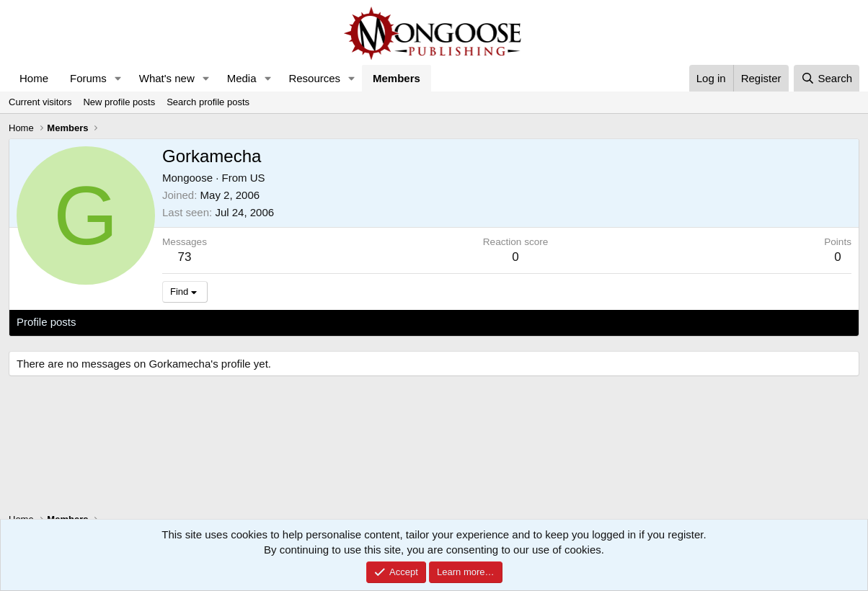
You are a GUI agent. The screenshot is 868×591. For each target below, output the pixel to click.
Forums (88, 78)
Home (34, 78)
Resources (314, 78)
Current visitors (40, 102)
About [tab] (240, 322)
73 (185, 257)
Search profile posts (208, 102)
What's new (167, 78)
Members (397, 78)
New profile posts (119, 102)
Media (242, 78)
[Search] (827, 78)
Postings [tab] (191, 322)
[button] (118, 78)
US (258, 178)
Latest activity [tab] (124, 322)
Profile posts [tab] (46, 322)
